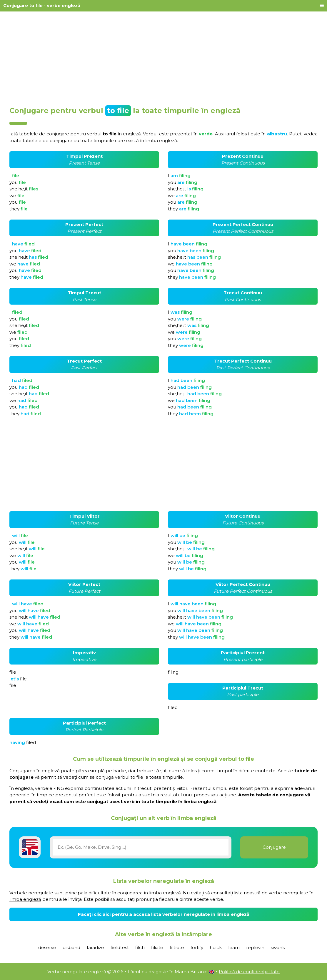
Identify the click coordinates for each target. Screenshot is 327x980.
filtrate (177, 947)
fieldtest (120, 947)
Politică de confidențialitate (249, 972)
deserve (47, 947)
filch (140, 947)
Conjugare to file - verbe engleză (42, 5)
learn (234, 947)
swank (278, 947)
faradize (95, 947)
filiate (157, 947)
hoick (216, 947)
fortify (197, 947)
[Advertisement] (163, 57)
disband (71, 947)
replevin (255, 947)
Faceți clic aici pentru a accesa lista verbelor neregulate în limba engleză (164, 914)
